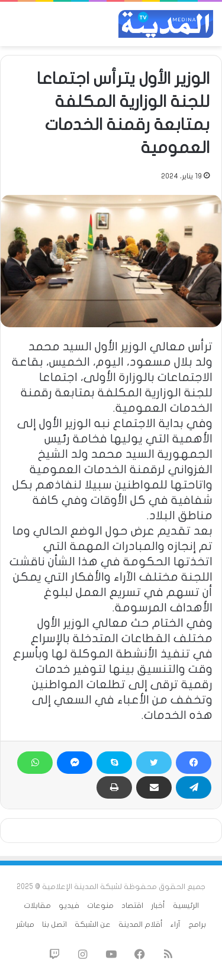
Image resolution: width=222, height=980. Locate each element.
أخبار (158, 906)
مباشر (25, 924)
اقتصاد (132, 906)
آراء (176, 924)
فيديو (69, 906)
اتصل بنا (54, 924)
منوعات (100, 906)
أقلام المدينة (141, 924)
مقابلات (37, 906)
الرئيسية (186, 906)
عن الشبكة (93, 924)
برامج (197, 924)
